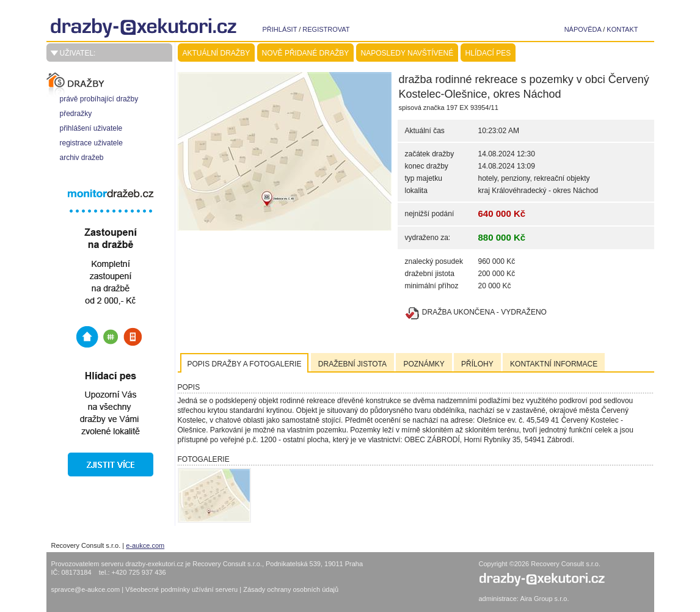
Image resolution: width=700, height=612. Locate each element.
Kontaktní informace (554, 364)
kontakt (622, 29)
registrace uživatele (91, 143)
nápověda (583, 29)
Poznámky (424, 364)
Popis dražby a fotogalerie (245, 364)
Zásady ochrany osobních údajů (291, 589)
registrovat (326, 29)
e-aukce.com (145, 545)
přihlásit (280, 29)
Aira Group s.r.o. (544, 599)
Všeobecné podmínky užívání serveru (182, 589)
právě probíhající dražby (99, 99)
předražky (76, 114)
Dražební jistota (352, 364)
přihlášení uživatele (91, 128)
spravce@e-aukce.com (86, 589)
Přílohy (477, 364)
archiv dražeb (82, 158)
